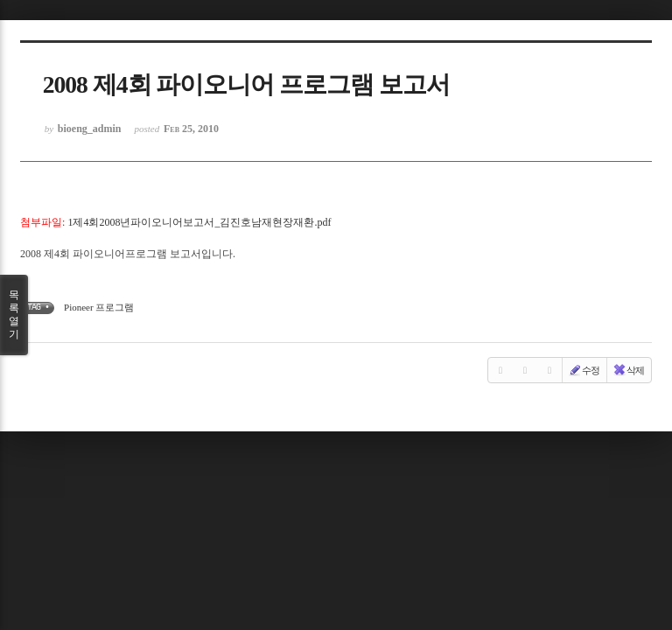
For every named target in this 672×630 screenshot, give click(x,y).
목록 (14, 315)
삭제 (628, 370)
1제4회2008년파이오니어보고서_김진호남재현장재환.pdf (199, 222)
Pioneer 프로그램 (99, 307)
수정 (584, 370)
